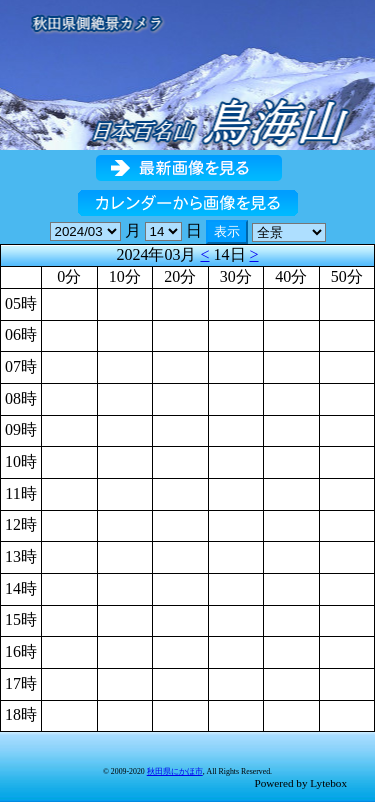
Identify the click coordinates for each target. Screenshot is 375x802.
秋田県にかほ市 (175, 771)
